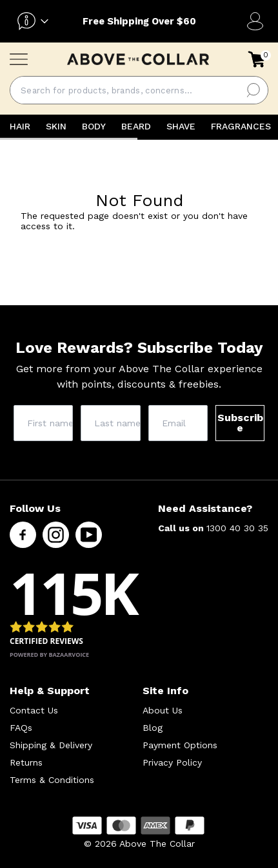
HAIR (20, 126)
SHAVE (181, 126)
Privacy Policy (172, 762)
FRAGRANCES (241, 126)
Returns (26, 762)
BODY (94, 126)
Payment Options (180, 745)
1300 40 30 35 (237, 528)
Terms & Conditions (52, 780)
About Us (163, 710)
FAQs (21, 728)
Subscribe (240, 423)
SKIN (56, 126)
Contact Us (34, 710)
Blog (153, 728)
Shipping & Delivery (51, 745)
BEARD (136, 126)
